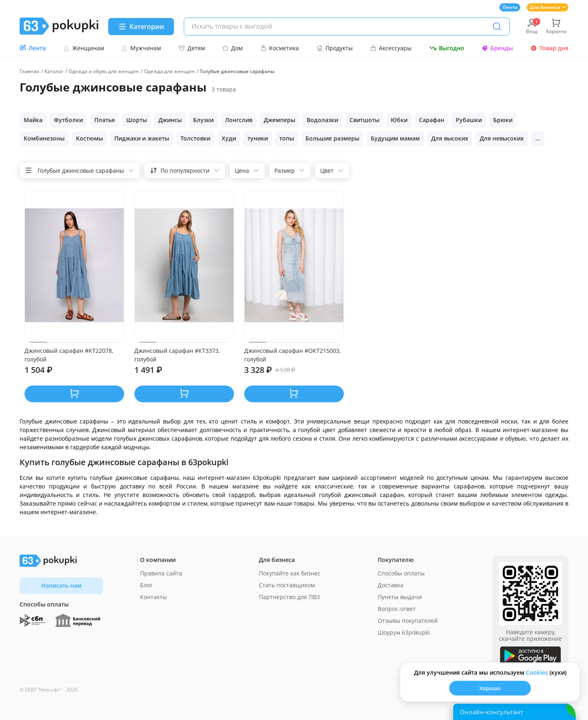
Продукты (335, 48)
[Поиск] (497, 27)
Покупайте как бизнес (290, 573)
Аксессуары (391, 48)
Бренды (497, 48)
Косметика (280, 48)
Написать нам (61, 585)
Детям (192, 48)
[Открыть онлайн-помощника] (514, 712)
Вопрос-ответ (397, 609)
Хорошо (490, 688)
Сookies (537, 672)
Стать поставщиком (287, 585)
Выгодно (447, 48)
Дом (232, 48)
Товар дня (549, 48)
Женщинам (84, 48)
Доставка (391, 585)
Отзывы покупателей (408, 621)
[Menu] (141, 27)
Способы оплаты (401, 573)
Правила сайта (161, 573)
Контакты (154, 597)
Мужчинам (141, 48)
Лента (510, 7)
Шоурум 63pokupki (404, 632)
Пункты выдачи (400, 597)
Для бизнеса (548, 7)
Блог (146, 585)
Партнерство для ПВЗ (289, 597)
